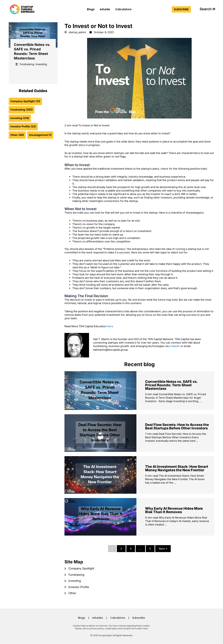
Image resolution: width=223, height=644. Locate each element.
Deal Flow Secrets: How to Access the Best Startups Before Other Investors (177, 426)
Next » (163, 549)
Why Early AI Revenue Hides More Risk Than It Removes (174, 510)
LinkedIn (175, 346)
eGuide (105, 9)
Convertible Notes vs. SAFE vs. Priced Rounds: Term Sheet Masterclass (171, 385)
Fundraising (27, 64)
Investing (41, 64)
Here (110, 326)
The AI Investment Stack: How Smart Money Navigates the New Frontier (177, 468)
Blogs (91, 9)
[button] (208, 9)
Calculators (123, 9)
